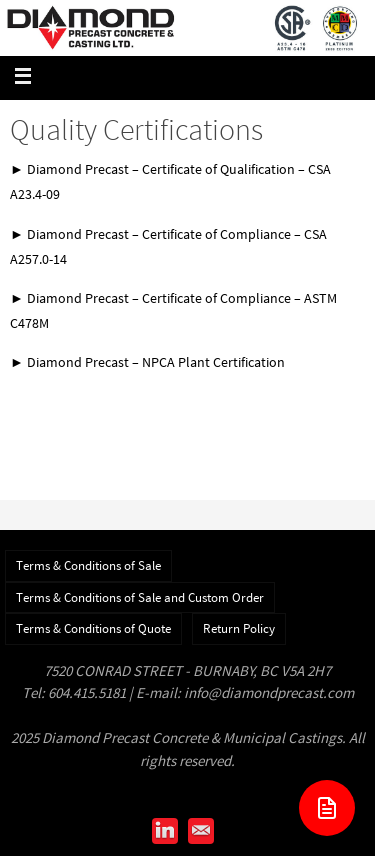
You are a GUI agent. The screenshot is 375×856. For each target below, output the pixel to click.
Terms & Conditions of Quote (93, 628)
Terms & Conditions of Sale (88, 565)
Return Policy (239, 628)
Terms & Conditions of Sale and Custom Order (140, 597)
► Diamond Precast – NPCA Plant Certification (147, 362)
